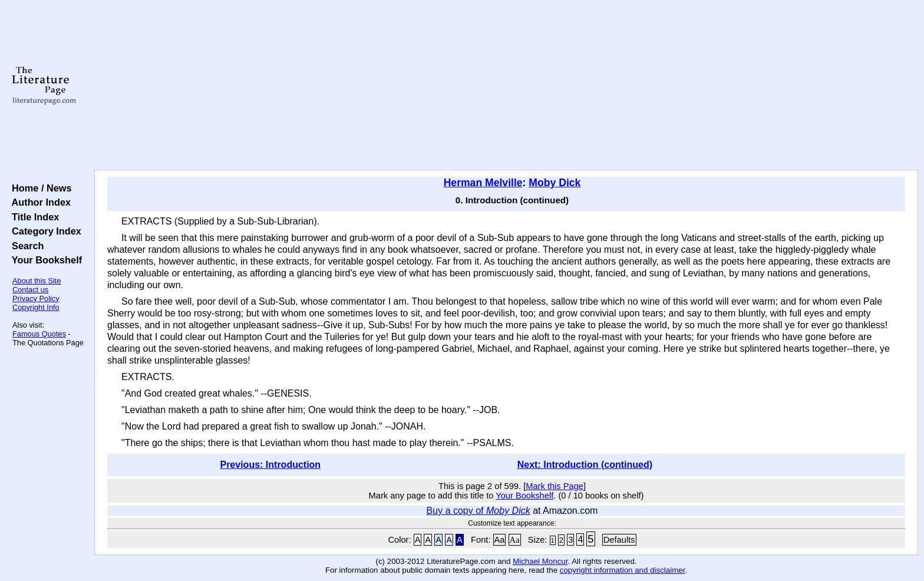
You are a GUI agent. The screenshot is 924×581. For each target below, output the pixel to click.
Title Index (33, 217)
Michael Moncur (540, 561)
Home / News (39, 188)
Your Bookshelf (44, 260)
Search (25, 246)
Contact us (30, 290)
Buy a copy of (478, 511)
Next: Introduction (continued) (585, 465)
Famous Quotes (39, 334)
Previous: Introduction (270, 465)
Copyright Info (36, 307)
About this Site (37, 281)
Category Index (44, 231)
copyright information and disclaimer (623, 570)
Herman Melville (483, 183)
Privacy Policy (36, 298)
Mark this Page (555, 486)
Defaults (619, 540)
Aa (500, 540)
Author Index (39, 202)
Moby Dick (555, 183)
